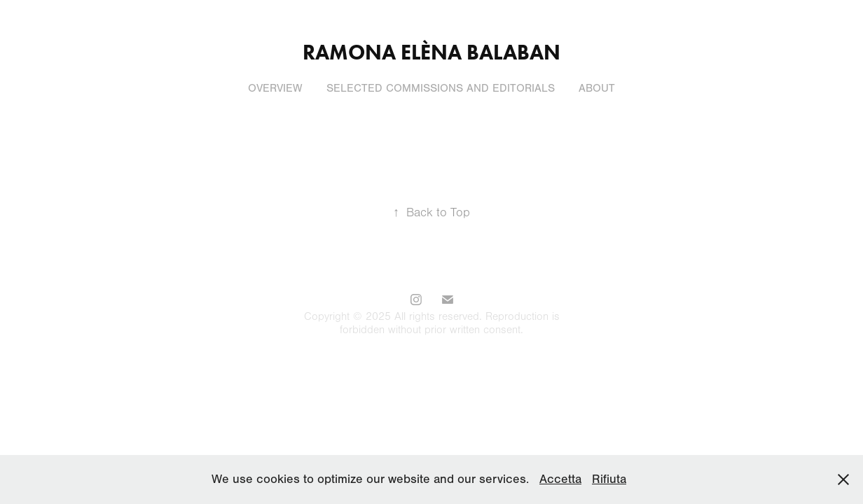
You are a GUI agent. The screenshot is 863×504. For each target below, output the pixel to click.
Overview (275, 88)
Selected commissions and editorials (441, 88)
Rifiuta (609, 479)
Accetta (560, 479)
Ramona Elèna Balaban (431, 52)
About (597, 88)
